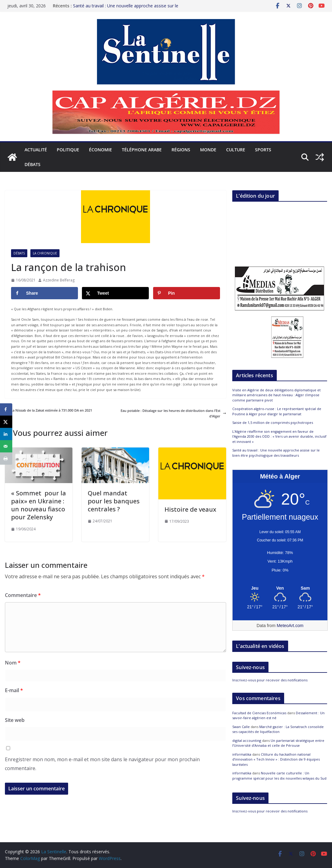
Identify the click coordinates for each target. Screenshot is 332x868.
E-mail (14, 690)
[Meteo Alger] (280, 588)
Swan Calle (241, 727)
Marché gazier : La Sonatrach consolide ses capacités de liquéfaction (278, 729)
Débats (33, 164)
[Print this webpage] (6, 459)
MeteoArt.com (290, 626)
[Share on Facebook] (44, 293)
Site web (15, 720)
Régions (181, 150)
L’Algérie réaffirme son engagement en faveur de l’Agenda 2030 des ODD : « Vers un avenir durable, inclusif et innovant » (279, 436)
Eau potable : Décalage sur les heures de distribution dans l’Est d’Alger (173, 413)
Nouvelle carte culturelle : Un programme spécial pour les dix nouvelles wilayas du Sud (279, 776)
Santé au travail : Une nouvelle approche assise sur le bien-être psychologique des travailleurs (126, 9)
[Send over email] (6, 446)
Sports (263, 150)
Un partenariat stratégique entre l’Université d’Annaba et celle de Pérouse (278, 743)
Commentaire (23, 595)
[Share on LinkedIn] (6, 434)
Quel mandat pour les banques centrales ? (114, 501)
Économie (100, 150)
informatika (242, 754)
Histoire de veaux (190, 509)
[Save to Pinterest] (187, 293)
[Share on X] (115, 293)
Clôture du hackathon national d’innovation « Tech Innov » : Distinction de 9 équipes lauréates (276, 759)
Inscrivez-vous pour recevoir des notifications (270, 680)
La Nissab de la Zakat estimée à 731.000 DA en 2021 (48, 410)
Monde (208, 150)
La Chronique (45, 253)
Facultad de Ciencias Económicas (259, 713)
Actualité (36, 150)
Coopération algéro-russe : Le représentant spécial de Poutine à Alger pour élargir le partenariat (277, 411)
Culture (236, 150)
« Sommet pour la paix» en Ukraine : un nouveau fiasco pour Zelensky (39, 505)
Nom (13, 663)
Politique (68, 150)
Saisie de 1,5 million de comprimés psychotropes (273, 422)
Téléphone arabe (142, 150)
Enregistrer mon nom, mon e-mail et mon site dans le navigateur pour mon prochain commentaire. (102, 764)
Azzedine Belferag (59, 280)
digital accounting (247, 740)
